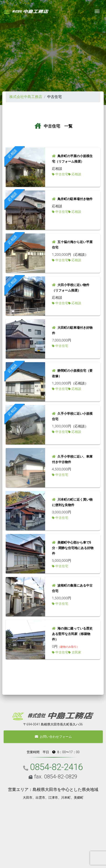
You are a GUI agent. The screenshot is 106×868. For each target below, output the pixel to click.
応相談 (76, 174)
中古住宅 (62, 174)
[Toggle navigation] (97, 11)
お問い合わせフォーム (53, 737)
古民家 (76, 652)
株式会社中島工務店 (26, 97)
